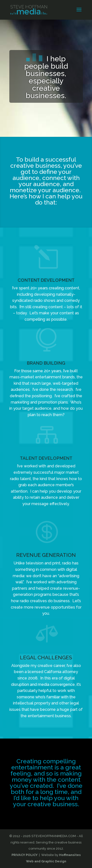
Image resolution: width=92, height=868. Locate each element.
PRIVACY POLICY (25, 855)
